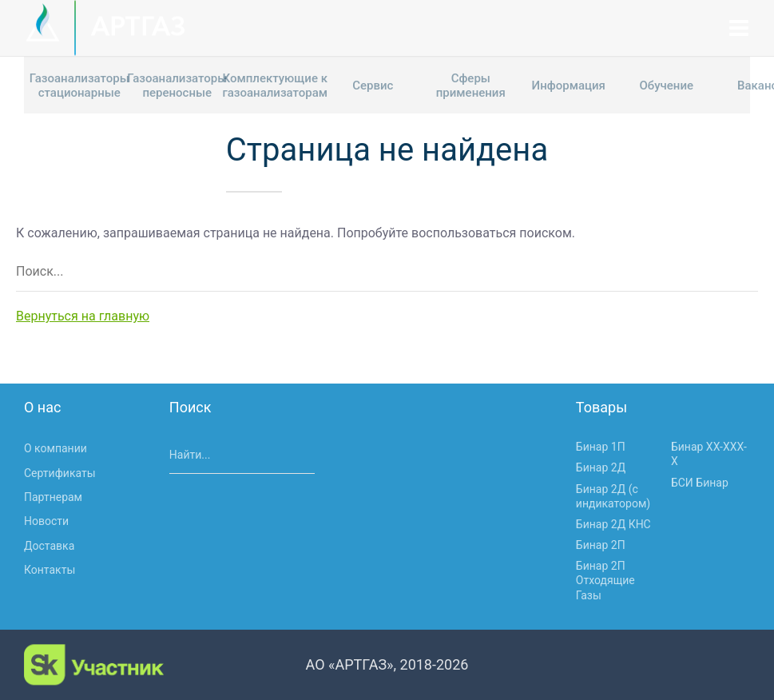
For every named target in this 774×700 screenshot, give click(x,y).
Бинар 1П (601, 447)
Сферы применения (471, 86)
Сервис (373, 86)
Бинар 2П (601, 545)
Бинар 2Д (601, 467)
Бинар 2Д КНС (613, 524)
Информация (569, 86)
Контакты (50, 570)
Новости (46, 521)
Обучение (666, 86)
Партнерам (53, 497)
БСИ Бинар (700, 483)
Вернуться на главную (83, 316)
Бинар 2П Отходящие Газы (605, 580)
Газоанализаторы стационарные (79, 86)
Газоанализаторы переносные (177, 86)
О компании (56, 448)
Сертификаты (60, 473)
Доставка (49, 546)
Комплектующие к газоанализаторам (275, 86)
